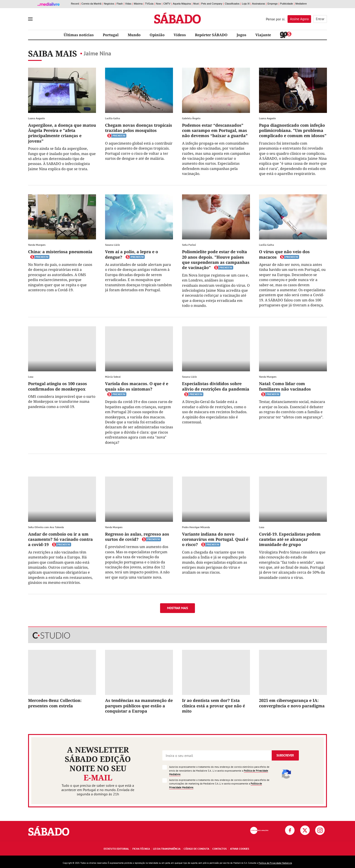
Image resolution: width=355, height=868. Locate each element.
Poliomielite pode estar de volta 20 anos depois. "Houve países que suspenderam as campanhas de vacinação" (216, 260)
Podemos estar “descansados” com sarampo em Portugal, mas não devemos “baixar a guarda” (215, 130)
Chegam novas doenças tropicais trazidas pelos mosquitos (139, 128)
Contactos (219, 849)
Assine (299, 19)
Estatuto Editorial (116, 849)
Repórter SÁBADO (211, 35)
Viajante (263, 35)
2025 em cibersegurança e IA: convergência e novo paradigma (292, 703)
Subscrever (285, 755)
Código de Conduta (196, 849)
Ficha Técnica (141, 849)
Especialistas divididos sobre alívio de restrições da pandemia (216, 386)
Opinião (157, 35)
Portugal (111, 35)
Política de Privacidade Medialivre (275, 863)
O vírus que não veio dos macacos (284, 254)
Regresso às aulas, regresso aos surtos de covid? (137, 537)
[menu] (30, 19)
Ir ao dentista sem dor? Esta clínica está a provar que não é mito (213, 706)
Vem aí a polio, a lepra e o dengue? (132, 254)
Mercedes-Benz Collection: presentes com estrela (55, 703)
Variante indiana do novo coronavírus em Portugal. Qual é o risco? (215, 539)
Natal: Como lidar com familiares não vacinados (285, 386)
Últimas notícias (79, 35)
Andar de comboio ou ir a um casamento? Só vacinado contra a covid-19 (60, 539)
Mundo (134, 35)
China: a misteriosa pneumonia (60, 252)
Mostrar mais (177, 608)
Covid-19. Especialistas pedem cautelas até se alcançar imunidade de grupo (290, 539)
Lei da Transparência (167, 849)
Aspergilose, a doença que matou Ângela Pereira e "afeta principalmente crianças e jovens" (62, 133)
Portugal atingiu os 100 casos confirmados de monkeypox (58, 386)
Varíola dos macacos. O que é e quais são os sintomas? (137, 386)
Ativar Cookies (240, 849)
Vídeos (180, 35)
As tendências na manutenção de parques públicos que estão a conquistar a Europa (139, 706)
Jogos (241, 35)
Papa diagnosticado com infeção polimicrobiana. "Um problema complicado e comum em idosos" (293, 130)
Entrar (320, 19)
